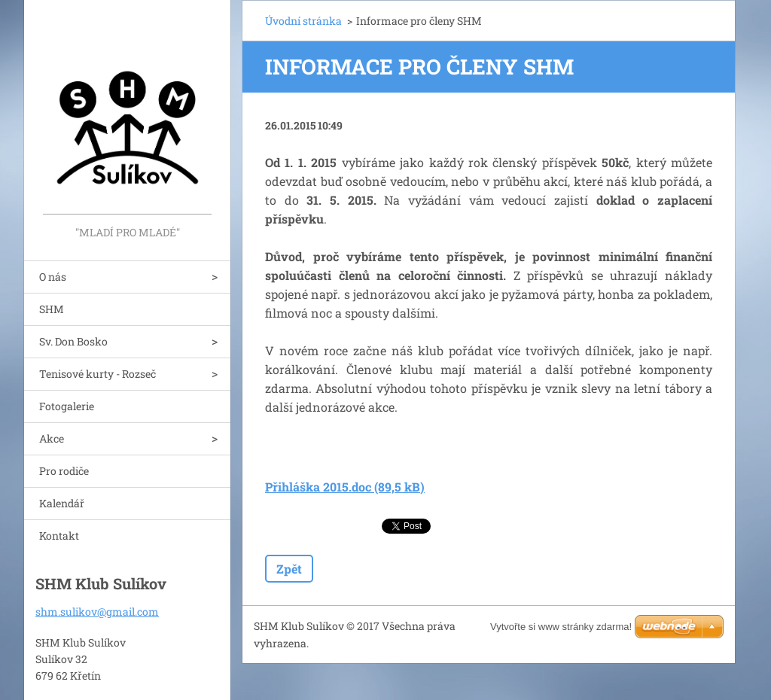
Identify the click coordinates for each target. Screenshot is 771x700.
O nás (53, 277)
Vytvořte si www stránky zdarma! (561, 627)
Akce (52, 438)
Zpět (289, 569)
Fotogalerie (67, 406)
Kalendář (62, 503)
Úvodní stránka (303, 21)
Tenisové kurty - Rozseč (98, 374)
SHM (52, 309)
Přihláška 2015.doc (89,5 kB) (345, 487)
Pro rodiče (64, 471)
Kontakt (59, 536)
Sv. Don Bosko (73, 341)
